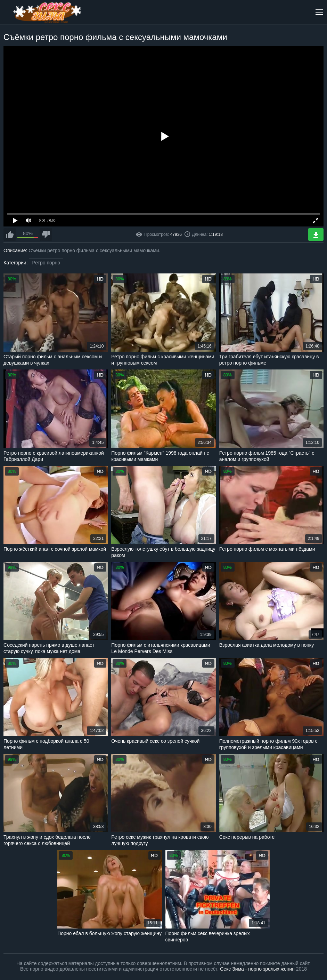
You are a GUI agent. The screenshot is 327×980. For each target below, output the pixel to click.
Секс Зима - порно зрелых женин (257, 969)
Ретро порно (46, 263)
